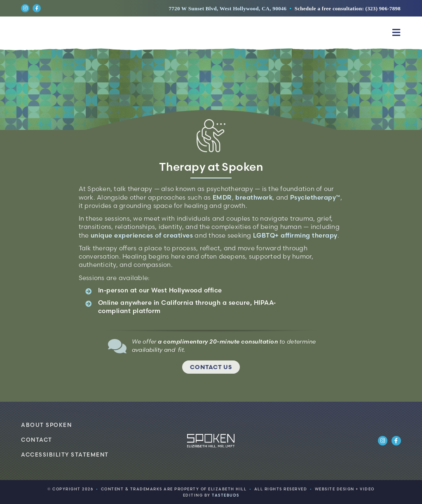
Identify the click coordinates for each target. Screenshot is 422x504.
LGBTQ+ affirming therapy (295, 235)
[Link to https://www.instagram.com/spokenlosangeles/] (25, 8)
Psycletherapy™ (315, 197)
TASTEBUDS (226, 495)
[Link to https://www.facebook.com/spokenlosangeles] (37, 8)
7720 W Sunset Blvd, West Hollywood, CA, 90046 (228, 8)
